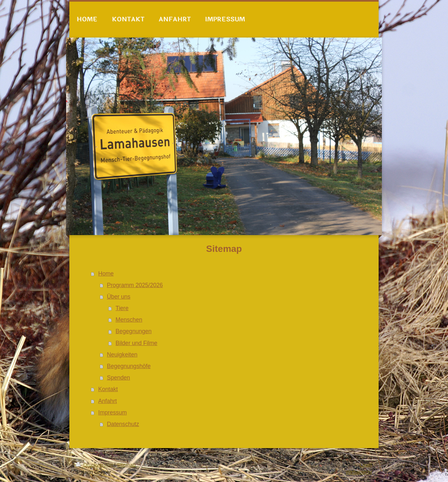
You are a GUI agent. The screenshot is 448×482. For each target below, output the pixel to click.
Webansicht (359, 472)
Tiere (122, 308)
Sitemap (126, 465)
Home (106, 274)
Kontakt (108, 389)
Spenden (118, 378)
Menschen (129, 320)
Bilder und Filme (136, 343)
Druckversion (95, 465)
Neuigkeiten (122, 355)
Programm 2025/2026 (135, 285)
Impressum (113, 413)
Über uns (119, 297)
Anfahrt (108, 401)
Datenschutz (123, 424)
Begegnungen (134, 331)
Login (366, 465)
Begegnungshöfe (129, 366)
